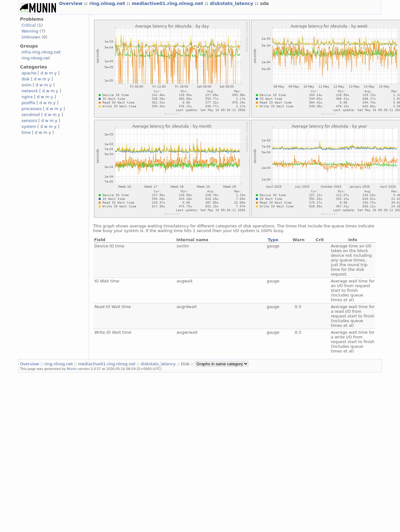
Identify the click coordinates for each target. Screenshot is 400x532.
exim (27, 85)
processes (32, 109)
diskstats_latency (232, 3)
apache (29, 73)
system (29, 127)
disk (26, 79)
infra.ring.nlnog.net (41, 52)
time (26, 132)
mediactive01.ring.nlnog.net (168, 3)
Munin (72, 369)
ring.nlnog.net (108, 3)
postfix (28, 103)
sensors (29, 121)
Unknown (31, 37)
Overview (72, 3)
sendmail (31, 115)
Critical (29, 25)
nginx (27, 97)
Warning (30, 31)
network (30, 91)
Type (273, 240)
